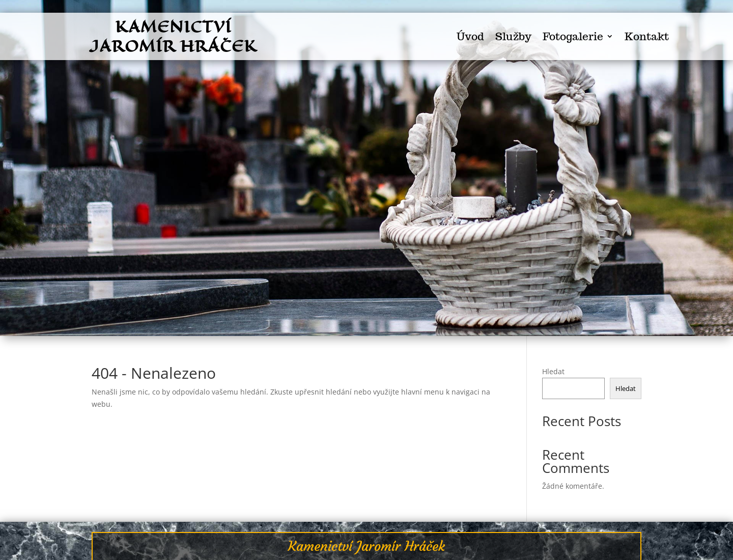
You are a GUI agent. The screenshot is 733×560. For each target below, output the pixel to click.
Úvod (470, 37)
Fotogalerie (573, 37)
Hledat (553, 371)
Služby (513, 37)
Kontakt (647, 37)
